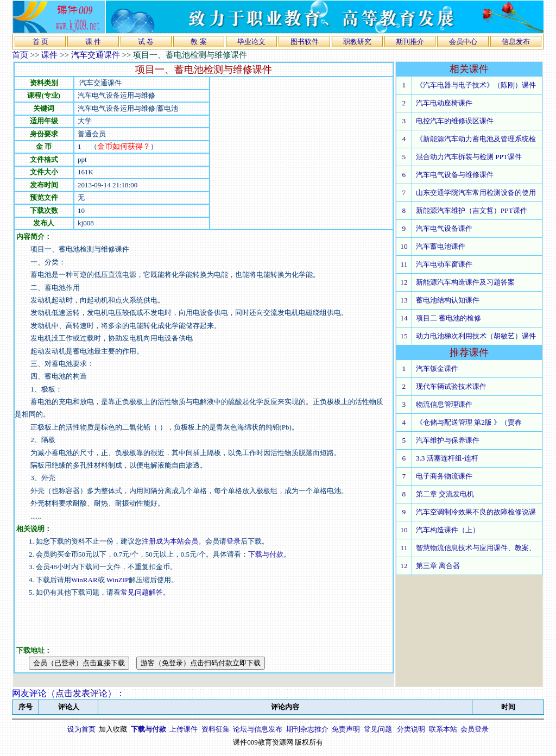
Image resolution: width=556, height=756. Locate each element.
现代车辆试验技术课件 (451, 386)
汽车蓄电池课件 (441, 246)
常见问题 (378, 729)
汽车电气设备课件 (444, 228)
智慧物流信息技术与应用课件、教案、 (476, 548)
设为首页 (81, 729)
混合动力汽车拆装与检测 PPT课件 (469, 157)
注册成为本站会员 (170, 541)
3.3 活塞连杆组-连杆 (447, 458)
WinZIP (117, 580)
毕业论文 (251, 42)
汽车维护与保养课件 (448, 440)
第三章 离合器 (438, 566)
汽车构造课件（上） (448, 530)
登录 (233, 541)
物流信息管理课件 (444, 404)
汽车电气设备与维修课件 (455, 175)
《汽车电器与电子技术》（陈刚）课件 (476, 85)
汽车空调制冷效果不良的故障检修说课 (476, 512)
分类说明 (411, 729)
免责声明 (346, 729)
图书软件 (305, 42)
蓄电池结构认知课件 (448, 300)
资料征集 (216, 729)
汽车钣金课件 (437, 368)
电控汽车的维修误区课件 (455, 121)
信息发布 (516, 42)
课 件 (93, 42)
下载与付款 (266, 554)
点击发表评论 (81, 693)
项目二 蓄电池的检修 (448, 318)
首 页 (40, 42)
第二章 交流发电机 (445, 494)
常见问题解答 (142, 592)
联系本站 (443, 729)
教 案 (198, 42)
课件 (49, 55)
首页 (20, 55)
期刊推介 (410, 42)
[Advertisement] (301, 153)
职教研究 (357, 42)
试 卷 (146, 42)
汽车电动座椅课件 (444, 103)
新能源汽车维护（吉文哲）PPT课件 (472, 210)
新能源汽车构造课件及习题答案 (465, 282)
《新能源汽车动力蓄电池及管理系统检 (476, 139)
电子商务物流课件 (444, 476)
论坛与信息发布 (258, 729)
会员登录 (475, 729)
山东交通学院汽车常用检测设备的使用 (476, 193)
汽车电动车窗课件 (444, 264)
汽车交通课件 (96, 55)
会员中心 (463, 42)
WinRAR (84, 580)
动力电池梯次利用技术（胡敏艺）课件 (476, 336)
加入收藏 (113, 729)
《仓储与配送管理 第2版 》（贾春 (469, 422)
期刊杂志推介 (307, 729)
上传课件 (184, 729)
